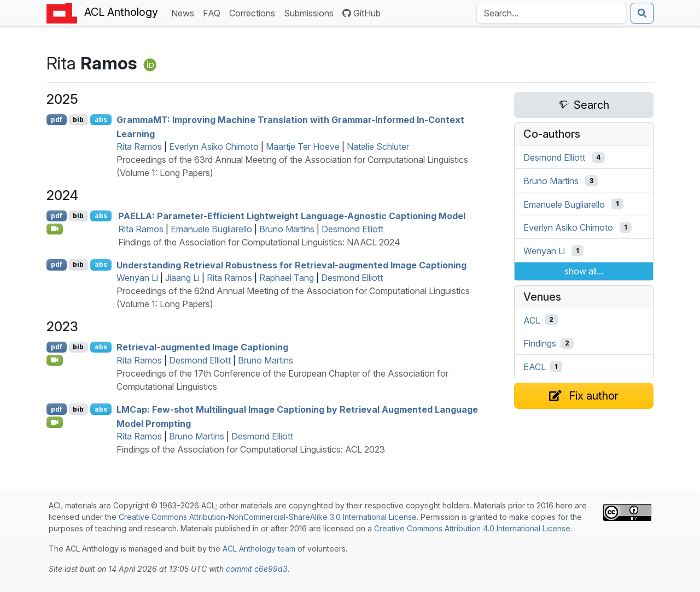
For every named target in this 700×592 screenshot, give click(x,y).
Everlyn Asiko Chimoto (214, 146)
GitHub (361, 13)
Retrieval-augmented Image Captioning (202, 347)
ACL (532, 320)
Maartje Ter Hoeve (303, 146)
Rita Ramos (139, 146)
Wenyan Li (137, 278)
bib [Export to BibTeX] (78, 119)
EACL (535, 367)
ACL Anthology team (259, 549)
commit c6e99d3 (257, 569)
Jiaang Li (182, 278)
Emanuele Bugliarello (211, 229)
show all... (584, 271)
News (185, 12)
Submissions (311, 12)
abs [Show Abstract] (101, 119)
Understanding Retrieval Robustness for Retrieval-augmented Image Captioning (291, 265)
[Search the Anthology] (551, 13)
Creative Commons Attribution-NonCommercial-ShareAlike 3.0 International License (268, 517)
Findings (540, 343)
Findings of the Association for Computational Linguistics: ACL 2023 (251, 449)
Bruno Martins (287, 229)
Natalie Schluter (378, 146)
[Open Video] (55, 229)
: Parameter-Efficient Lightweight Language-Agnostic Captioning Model (292, 216)
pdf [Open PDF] (57, 119)
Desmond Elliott (352, 229)
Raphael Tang (287, 278)
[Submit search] (642, 13)
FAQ (214, 12)
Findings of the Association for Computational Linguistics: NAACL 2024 (259, 242)
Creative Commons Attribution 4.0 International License (472, 528)
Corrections (254, 12)
